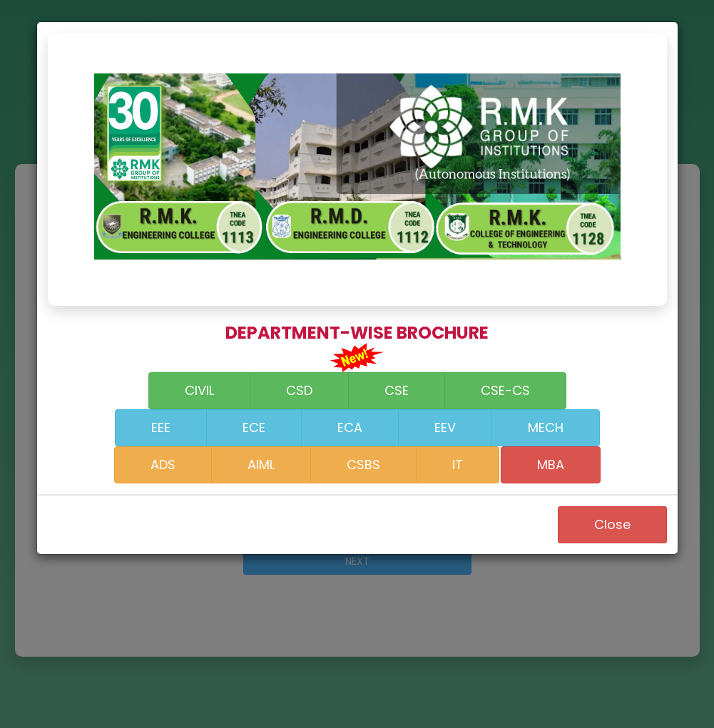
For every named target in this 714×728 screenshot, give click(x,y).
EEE (161, 427)
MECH (546, 427)
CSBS (363, 465)
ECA (350, 427)
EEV (445, 427)
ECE (254, 427)
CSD (299, 390)
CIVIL (199, 390)
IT (458, 465)
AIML (261, 465)
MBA (551, 465)
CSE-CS (505, 390)
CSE (397, 390)
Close (612, 524)
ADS (163, 465)
